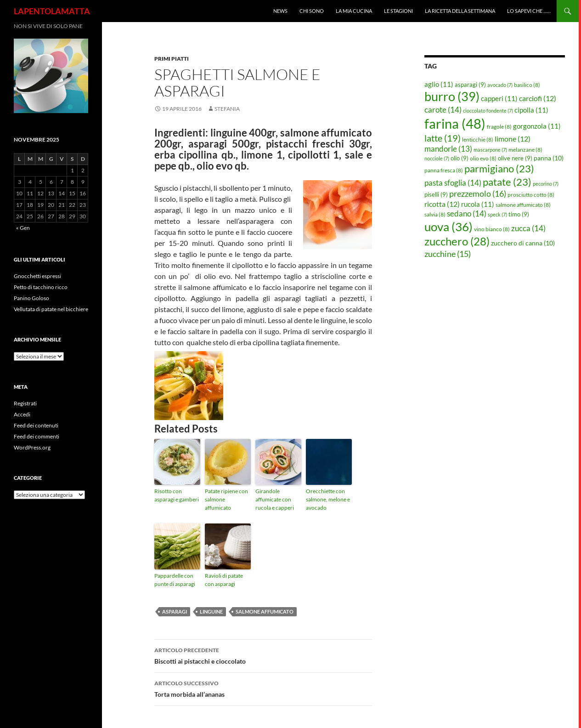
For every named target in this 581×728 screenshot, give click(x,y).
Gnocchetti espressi (37, 276)
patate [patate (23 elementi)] (507, 182)
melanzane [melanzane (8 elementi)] (525, 150)
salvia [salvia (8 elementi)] (435, 214)
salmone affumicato (265, 611)
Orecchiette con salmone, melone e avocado (328, 499)
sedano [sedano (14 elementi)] (467, 213)
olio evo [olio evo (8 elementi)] (483, 158)
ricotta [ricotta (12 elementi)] (442, 204)
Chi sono (312, 11)
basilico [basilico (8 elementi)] (527, 85)
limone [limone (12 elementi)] (513, 139)
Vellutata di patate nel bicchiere (51, 309)
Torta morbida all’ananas (263, 688)
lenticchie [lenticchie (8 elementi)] (478, 139)
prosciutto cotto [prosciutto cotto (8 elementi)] (531, 195)
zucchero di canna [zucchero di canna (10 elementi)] (523, 243)
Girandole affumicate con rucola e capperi (275, 499)
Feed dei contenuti (36, 425)
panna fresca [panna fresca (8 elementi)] (444, 170)
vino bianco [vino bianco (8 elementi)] (492, 229)
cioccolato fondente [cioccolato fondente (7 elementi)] (488, 111)
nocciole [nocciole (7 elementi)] (437, 158)
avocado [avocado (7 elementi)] (500, 85)
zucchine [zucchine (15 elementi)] (448, 254)
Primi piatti (172, 59)
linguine (211, 611)
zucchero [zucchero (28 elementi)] (457, 241)
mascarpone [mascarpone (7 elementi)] (490, 150)
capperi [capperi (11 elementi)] (499, 98)
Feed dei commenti (37, 436)
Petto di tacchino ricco (41, 287)
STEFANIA (227, 109)
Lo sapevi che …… (529, 11)
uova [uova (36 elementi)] (448, 227)
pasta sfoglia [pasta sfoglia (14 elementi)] (453, 183)
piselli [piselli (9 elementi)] (436, 194)
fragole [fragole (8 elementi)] (499, 127)
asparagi (175, 611)
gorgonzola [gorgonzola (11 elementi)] (537, 126)
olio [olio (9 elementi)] (460, 158)
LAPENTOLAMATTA (52, 11)
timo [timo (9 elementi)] (519, 214)
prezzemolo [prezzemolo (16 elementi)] (478, 193)
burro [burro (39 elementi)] (452, 96)
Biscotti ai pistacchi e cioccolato (263, 655)
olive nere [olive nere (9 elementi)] (515, 158)
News (280, 11)
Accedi (22, 414)
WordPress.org (32, 447)
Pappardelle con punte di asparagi (175, 580)
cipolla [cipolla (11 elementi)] (531, 110)
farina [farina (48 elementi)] (455, 123)
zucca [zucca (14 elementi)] (528, 228)
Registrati (25, 403)
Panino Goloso (31, 298)
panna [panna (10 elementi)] (549, 158)
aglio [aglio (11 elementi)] (439, 84)
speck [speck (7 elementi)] (497, 214)
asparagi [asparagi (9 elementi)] (470, 85)
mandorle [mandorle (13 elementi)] (448, 149)
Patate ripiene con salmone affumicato (226, 499)
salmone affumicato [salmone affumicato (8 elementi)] (523, 205)
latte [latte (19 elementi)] (443, 138)
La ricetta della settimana (460, 11)
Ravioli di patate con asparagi (224, 580)
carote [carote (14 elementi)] (443, 110)
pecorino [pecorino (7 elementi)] (546, 184)
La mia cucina (354, 11)
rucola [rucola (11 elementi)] (478, 204)
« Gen (23, 228)
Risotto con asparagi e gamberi (177, 495)
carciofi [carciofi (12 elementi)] (538, 98)
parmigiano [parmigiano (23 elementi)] (499, 168)
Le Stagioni (398, 11)
